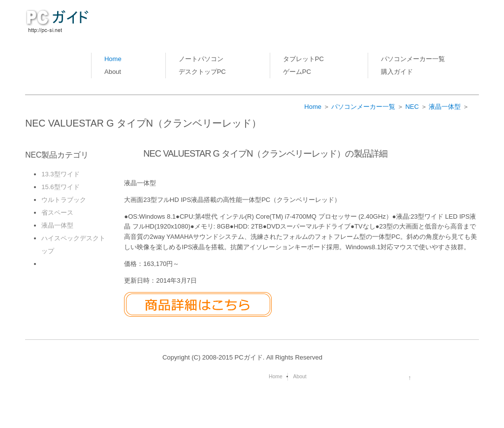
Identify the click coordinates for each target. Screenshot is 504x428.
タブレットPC (303, 59)
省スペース (57, 213)
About (113, 72)
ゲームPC (297, 72)
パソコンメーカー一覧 (413, 59)
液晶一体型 (445, 107)
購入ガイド (397, 72)
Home (113, 59)
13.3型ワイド (60, 174)
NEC (412, 107)
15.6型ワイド (60, 187)
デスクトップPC (202, 72)
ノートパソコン (201, 59)
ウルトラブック (64, 200)
